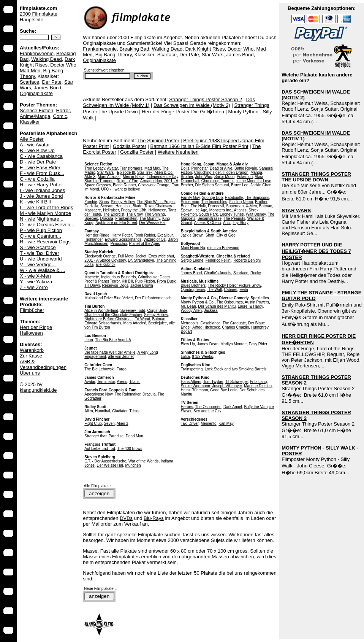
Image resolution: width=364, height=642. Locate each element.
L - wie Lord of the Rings (46, 207)
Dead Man (135, 436)
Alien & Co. (164, 172)
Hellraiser (111, 210)
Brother (187, 177)
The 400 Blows (130, 449)
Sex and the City (207, 411)
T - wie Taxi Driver (40, 253)
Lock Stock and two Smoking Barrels (236, 369)
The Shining (155, 214)
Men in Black (134, 177)
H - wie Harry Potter (41, 185)
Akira (259, 177)
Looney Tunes (232, 214)
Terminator (106, 382)
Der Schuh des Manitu (217, 306)
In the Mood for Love (254, 181)
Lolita (89, 265)
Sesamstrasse (210, 219)
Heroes (187, 407)
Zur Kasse (31, 356)
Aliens (122, 382)
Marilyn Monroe (233, 344)
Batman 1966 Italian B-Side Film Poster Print (199, 146)
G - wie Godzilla (37, 179)
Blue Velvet (123, 298)
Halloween (31, 333)
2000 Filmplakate (39, 14)
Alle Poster (32, 139)
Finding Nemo (241, 202)
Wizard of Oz (155, 239)
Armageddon (151, 181)
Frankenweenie (37, 53)
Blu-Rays (154, 518)
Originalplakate (36, 93)
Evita (244, 290)
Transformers (131, 168)
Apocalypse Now (98, 394)
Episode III (126, 172)
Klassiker (30, 122)
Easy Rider (258, 344)
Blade (138, 206)
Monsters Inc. (221, 210)
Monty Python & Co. (198, 302)
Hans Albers (191, 382)
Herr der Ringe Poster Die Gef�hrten (183, 112)
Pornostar (200, 168)
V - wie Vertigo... (38, 265)
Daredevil (216, 206)
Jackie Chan (261, 185)
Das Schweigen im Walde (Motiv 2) (192, 105)
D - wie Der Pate (38, 162)
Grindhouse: (148, 277)
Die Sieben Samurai (212, 185)
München (133, 465)
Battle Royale (246, 168)
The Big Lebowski (99, 369)
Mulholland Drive (98, 298)
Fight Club (93, 423)
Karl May (226, 423)
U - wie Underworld (41, 259)
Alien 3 (123, 423)
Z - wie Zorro (34, 287)
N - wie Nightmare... (42, 219)
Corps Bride (157, 311)
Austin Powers (257, 302)
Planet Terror (109, 281)
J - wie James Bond (41, 196)
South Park (208, 214)
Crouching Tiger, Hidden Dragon (221, 172)
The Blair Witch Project (156, 202)
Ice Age (201, 210)
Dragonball (190, 181)
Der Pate (52, 82)
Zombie (91, 202)
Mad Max (152, 168)
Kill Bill (127, 281)
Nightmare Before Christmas (108, 319)
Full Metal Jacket (132, 256)
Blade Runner (124, 185)
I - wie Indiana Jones (42, 190)
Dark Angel (233, 407)
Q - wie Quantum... (40, 236)
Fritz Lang (258, 382)
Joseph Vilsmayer (227, 386)
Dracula (106, 219)
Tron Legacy (95, 168)
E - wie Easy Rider (40, 168)
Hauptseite (32, 20)
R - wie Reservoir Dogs (45, 242)
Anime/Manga (35, 116)
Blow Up (188, 344)
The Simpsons (257, 198)
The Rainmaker (128, 394)
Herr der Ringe (36, 327)
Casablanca (210, 323)
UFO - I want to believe (120, 189)
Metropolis (190, 323)
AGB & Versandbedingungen (43, 364)
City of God (226, 235)
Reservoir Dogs (115, 285)
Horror (63, 110)
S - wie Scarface (38, 247)
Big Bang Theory (114, 55)
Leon (89, 340)
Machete (92, 277)
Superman (235, 206)
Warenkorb (32, 350)
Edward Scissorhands (123, 239)
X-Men (251, 206)
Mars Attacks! (109, 177)
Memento (209, 423)
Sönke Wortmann (195, 386)
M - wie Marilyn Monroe (45, 213)
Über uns (30, 373)
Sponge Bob (212, 198)
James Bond (47, 88)
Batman (159, 319)
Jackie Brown (142, 285)
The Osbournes (230, 302)
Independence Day (162, 177)
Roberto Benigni (247, 260)
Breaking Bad (134, 49)
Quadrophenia (193, 290)
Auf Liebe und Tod (100, 449)
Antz (227, 223)
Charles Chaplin (235, 327)
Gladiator (120, 411)
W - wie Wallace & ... (42, 270)
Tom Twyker (213, 382)
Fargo (122, 369)
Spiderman (190, 202)
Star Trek (145, 172)
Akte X (90, 177)
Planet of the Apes (145, 244)
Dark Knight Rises (47, 62)
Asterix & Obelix (208, 223)
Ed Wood (142, 319)
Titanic (135, 382)
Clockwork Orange (154, 185)
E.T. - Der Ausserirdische (105, 461)
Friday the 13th (134, 210)
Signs (104, 202)
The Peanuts (234, 219)
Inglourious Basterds (118, 277)
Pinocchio (119, 244)
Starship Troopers (99, 181)
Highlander (93, 239)
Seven (109, 423)
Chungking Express (218, 181)
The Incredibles (214, 202)
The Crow (134, 214)
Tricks (135, 411)
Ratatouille (234, 198)
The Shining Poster (158, 141)
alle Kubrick (106, 265)
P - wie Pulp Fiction (41, 230)
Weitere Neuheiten (178, 152)
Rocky (256, 273)
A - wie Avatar (35, 145)
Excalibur (165, 235)
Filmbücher (32, 310)
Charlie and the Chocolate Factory (113, 315)
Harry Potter (121, 235)
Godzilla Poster (130, 146)
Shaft (210, 235)
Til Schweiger (237, 382)
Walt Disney (256, 214)
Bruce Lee (240, 185)
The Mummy (150, 219)
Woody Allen (191, 311)
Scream (107, 206)
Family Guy (190, 198)
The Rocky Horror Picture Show (234, 285)
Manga (256, 172)
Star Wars (213, 55)
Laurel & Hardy (250, 306)
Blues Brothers (193, 285)
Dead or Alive (221, 168)
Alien (89, 411)
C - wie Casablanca (41, 156)
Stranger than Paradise (104, 436)
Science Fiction (36, 110)
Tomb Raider (144, 235)
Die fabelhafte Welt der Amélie (110, 352)
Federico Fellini (218, 260)
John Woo (204, 177)
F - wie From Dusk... (42, 173)
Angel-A (124, 340)
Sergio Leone (192, 260)
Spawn (187, 210)
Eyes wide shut (161, 256)
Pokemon (245, 177)
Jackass (211, 311)
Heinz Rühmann (195, 390)
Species (91, 219)
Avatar (112, 168)
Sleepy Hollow (123, 202)
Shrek (253, 210)
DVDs (126, 518)
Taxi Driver (190, 423)
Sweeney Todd (133, 311)
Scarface (29, 82)
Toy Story (241, 223)
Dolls (185, 168)
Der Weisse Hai (152, 223)
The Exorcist (114, 214)
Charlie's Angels (218, 273)
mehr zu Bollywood (223, 248)
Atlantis (240, 210)
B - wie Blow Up (37, 150)
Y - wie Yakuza (36, 282)
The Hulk (198, 206)
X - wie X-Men (35, 276)
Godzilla (91, 206)
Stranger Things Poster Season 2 (206, 99)
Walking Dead (46, 59)
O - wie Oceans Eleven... (47, 225)
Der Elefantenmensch (153, 298)
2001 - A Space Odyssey (105, 260)
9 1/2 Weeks (202, 357)
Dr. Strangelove (141, 260)
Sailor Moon (224, 177)
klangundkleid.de (38, 390)
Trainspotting (192, 369)
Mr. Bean (188, 306)
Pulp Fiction (145, 281)
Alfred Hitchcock (206, 327)
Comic (60, 116)
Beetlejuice (157, 323)
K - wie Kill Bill (35, 202)
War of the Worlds (143, 461)
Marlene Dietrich (258, 386)
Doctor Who (63, 65)
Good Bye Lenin (224, 390)
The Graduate (234, 323)
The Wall (214, 290)
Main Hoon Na (193, 248)
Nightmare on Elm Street (116, 223)
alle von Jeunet (121, 357)
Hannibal (123, 206)
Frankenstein (126, 219)
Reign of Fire (127, 181)
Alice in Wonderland (101, 311)
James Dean (208, 344)
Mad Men (30, 71)
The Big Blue (106, 340)
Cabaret (231, 290)
